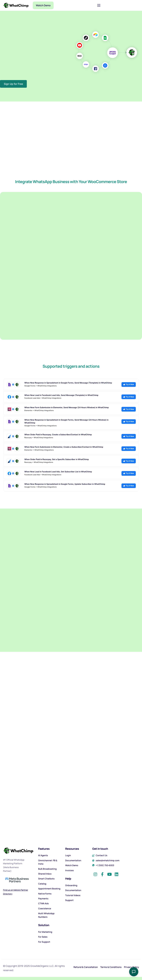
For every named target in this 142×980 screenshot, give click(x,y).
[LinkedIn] (116, 873)
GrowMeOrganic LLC (42, 966)
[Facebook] (102, 873)
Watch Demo (43, 5)
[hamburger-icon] (99, 5)
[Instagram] (95, 873)
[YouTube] (109, 873)
